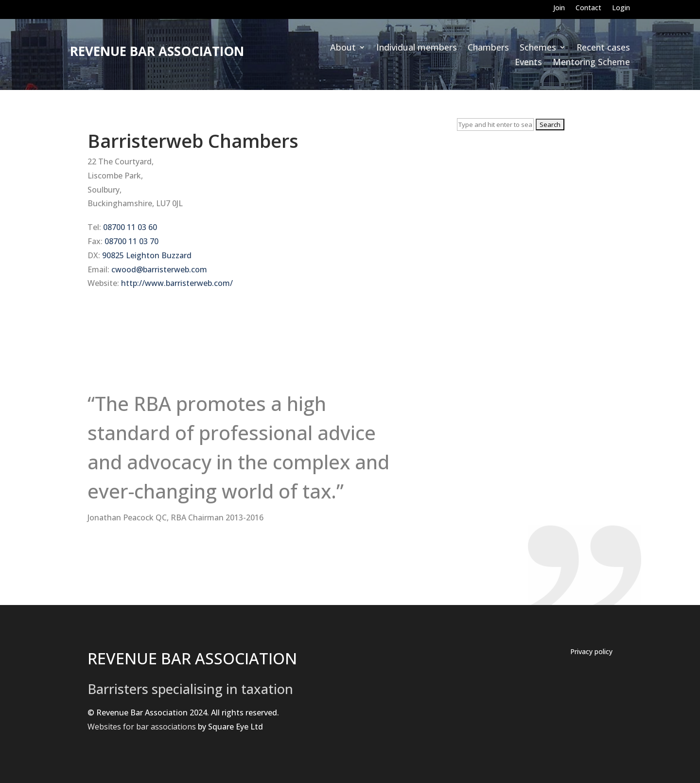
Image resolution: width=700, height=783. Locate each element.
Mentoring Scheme (591, 63)
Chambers (488, 48)
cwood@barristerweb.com (159, 269)
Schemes (538, 48)
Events (528, 63)
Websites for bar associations (142, 727)
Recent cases (603, 48)
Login (621, 8)
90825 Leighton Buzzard (147, 255)
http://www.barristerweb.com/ (177, 283)
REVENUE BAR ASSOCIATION (192, 658)
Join (559, 8)
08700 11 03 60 (130, 227)
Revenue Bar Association (157, 51)
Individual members (417, 48)
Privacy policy (591, 652)
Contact (588, 8)
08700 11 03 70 (131, 241)
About (343, 48)
